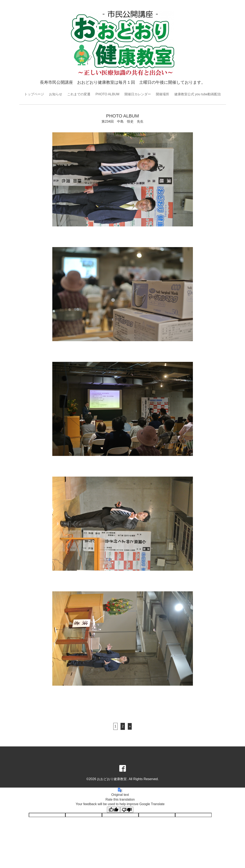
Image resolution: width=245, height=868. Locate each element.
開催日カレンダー (138, 94)
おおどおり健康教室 (112, 779)
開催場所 (163, 94)
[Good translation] (114, 810)
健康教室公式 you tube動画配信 (198, 94)
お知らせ (56, 94)
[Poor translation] (127, 810)
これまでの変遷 (79, 94)
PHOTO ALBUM (107, 94)
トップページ (34, 94)
